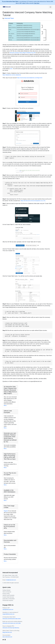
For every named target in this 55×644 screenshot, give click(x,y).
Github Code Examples (8, 595)
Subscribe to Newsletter (9, 599)
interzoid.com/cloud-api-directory (11, 628)
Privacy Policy (6, 594)
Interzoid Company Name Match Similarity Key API (22, 53)
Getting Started (6, 590)
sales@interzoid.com (8, 610)
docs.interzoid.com (7, 637)
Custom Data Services (8, 597)
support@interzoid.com (8, 614)
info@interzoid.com (11, 580)
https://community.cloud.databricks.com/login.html (30, 78)
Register (6, 511)
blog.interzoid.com (7, 632)
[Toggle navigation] (50, 7)
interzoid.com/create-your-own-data (12, 623)
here (11, 69)
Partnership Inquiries (8, 600)
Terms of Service (7, 592)
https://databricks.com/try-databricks (12, 75)
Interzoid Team (9, 18)
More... (6, 405)
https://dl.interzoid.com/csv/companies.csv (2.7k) (33, 201)
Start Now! (37, 3)
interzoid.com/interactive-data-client (12, 619)
